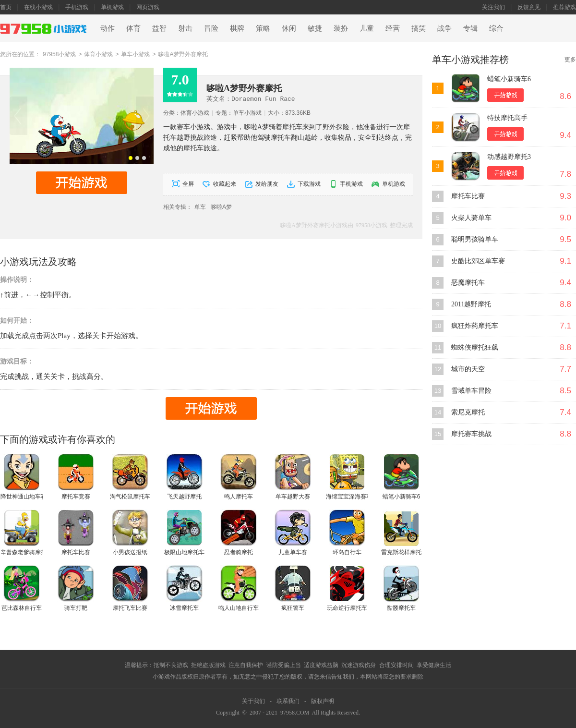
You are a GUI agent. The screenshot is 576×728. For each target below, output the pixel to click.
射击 (185, 28)
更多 (570, 60)
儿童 (367, 28)
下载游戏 (309, 184)
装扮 (341, 28)
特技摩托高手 (507, 118)
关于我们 (253, 701)
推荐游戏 (564, 7)
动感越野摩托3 (509, 157)
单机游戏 (112, 7)
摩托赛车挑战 (471, 434)
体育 (133, 28)
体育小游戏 (98, 54)
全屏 (188, 184)
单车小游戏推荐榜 (470, 60)
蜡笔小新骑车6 (509, 79)
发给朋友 (267, 184)
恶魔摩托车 (468, 283)
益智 (159, 28)
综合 (496, 28)
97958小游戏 (59, 54)
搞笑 (419, 28)
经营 (393, 28)
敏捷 (315, 28)
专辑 (470, 28)
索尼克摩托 (468, 412)
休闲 (289, 28)
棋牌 (237, 28)
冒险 (211, 28)
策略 (263, 28)
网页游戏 (148, 7)
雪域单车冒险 (471, 391)
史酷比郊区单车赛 (478, 261)
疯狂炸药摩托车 (475, 326)
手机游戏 (77, 7)
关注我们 (493, 7)
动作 (108, 28)
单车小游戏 (135, 54)
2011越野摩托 (471, 304)
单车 (200, 207)
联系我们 (288, 701)
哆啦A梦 (221, 207)
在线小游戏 (38, 7)
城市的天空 (468, 369)
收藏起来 (225, 184)
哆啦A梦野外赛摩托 (183, 54)
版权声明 (323, 701)
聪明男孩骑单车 (475, 239)
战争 (444, 28)
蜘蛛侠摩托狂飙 (475, 347)
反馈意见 (529, 7)
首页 (6, 7)
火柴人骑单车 (471, 218)
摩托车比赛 (468, 196)
